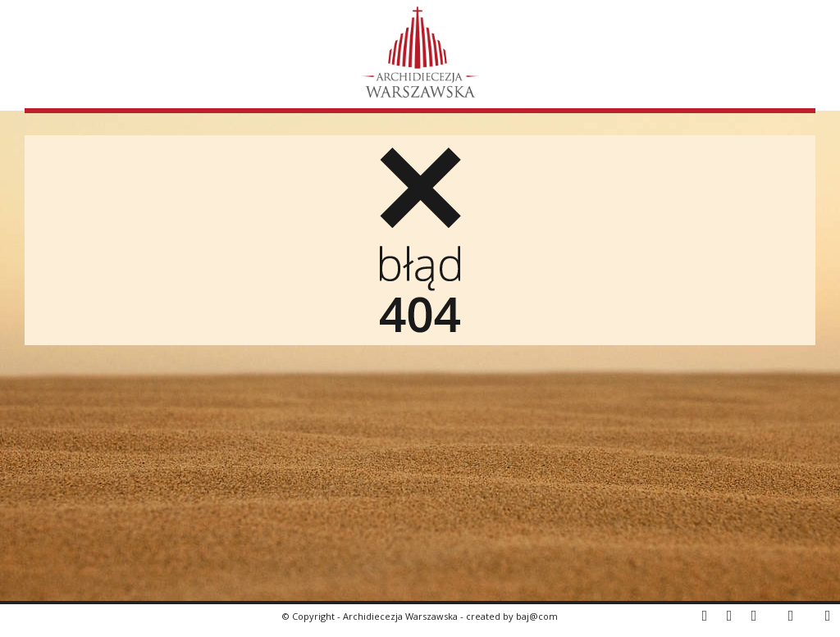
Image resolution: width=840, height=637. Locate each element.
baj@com (537, 616)
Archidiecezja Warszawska (400, 616)
